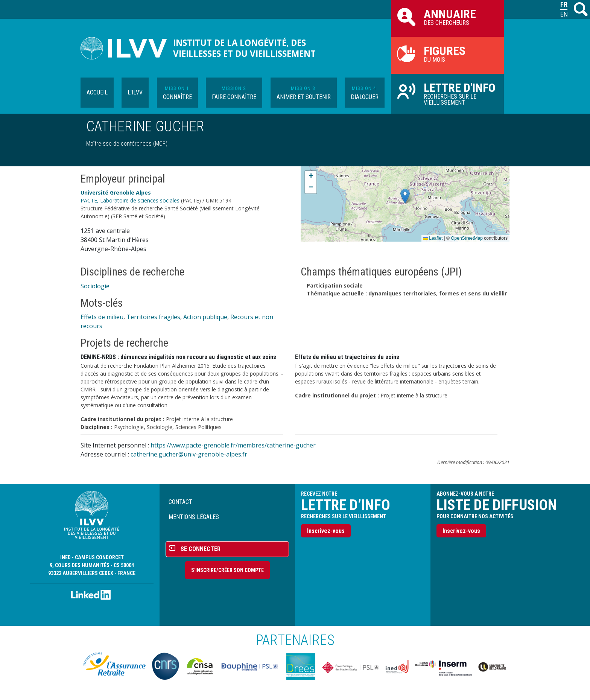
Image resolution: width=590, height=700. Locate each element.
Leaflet (433, 238)
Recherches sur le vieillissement (447, 93)
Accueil (97, 92)
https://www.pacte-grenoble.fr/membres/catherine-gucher (233, 445)
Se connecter (201, 549)
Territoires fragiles (153, 317)
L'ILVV (135, 92)
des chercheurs (447, 17)
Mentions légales (194, 517)
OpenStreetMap (467, 238)
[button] (405, 196)
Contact (180, 502)
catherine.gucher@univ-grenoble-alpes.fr (189, 454)
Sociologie (95, 286)
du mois (447, 53)
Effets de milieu (102, 317)
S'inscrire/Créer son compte (227, 570)
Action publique (205, 317)
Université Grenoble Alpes (116, 192)
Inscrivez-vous (326, 531)
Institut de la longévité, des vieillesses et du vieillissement (244, 48)
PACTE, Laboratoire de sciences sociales (130, 200)
